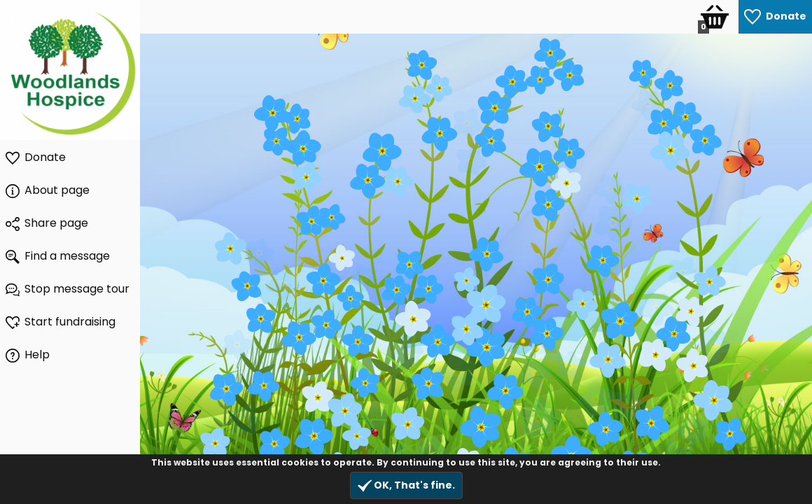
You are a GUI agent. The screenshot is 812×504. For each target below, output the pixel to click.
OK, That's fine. (406, 485)
